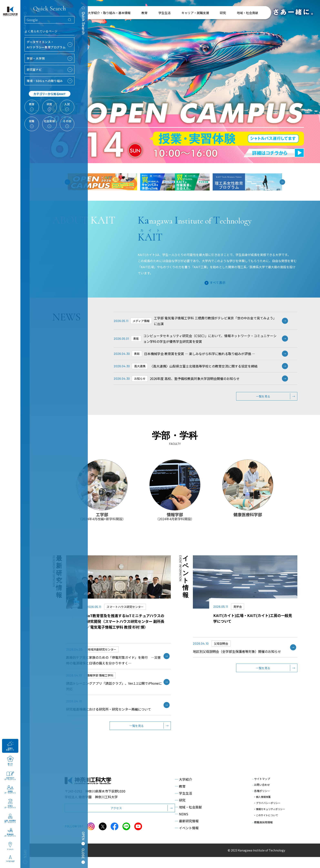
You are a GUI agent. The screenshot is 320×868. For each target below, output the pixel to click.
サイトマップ (261, 790)
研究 (180, 811)
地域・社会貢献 (188, 818)
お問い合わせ (261, 796)
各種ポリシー (261, 802)
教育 (180, 797)
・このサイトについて (266, 818)
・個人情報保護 (262, 807)
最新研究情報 (187, 832)
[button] (282, 182)
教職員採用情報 (263, 824)
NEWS (182, 825)
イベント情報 (187, 839)
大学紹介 (183, 790)
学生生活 (183, 804)
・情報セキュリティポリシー (269, 814)
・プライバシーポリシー (267, 811)
